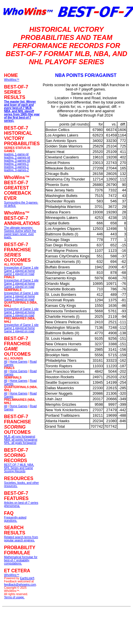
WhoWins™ (12, 575)
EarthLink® (27, 578)
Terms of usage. (14, 597)
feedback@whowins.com (20, 585)
